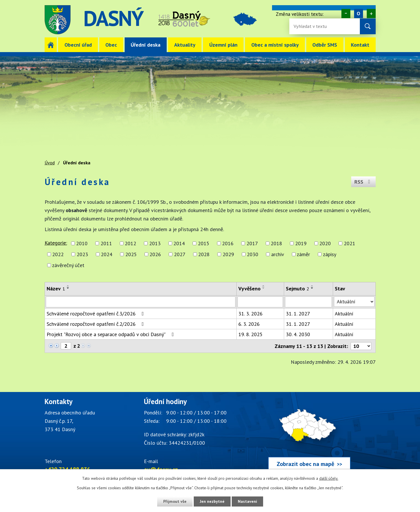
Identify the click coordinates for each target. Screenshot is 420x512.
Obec (111, 45)
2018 (276, 243)
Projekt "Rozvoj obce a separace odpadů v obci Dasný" (111, 334)
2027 (180, 254)
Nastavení (247, 501)
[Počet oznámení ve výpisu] (361, 346)
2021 (349, 243)
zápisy (330, 254)
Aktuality (185, 45)
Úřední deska (146, 45)
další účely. (329, 478)
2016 (228, 243)
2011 (106, 243)
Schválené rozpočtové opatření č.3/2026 (96, 314)
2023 (82, 254)
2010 (82, 243)
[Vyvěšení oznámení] (260, 302)
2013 (155, 243)
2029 (228, 254)
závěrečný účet (68, 265)
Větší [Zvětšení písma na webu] (371, 14)
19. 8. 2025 (250, 334)
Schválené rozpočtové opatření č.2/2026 (96, 324)
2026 (155, 254)
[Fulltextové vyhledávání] (312, 26)
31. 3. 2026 (250, 314)
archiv (278, 254)
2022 (58, 254)
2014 (179, 243)
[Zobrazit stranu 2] (66, 346)
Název (56, 289)
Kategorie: (56, 243)
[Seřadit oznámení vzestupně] (68, 286)
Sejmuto (298, 289)
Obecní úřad (78, 45)
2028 (204, 254)
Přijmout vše (175, 501)
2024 (107, 254)
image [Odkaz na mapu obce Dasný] (246, 20)
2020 (325, 243)
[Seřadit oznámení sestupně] (68, 288)
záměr (303, 254)
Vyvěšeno (249, 289)
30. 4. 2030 (298, 334)
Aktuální (344, 314)
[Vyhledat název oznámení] (141, 302)
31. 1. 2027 (298, 314)
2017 (252, 243)
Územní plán (223, 45)
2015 (204, 243)
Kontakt (360, 45)
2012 (130, 243)
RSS (363, 182)
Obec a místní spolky (275, 45)
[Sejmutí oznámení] (308, 302)
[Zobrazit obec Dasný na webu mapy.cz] (309, 435)
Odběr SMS (325, 45)
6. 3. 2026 (249, 324)
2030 (252, 254)
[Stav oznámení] (354, 302)
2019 (301, 243)
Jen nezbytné (212, 501)
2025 (131, 254)
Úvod (51, 45)
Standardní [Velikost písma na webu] (358, 14)
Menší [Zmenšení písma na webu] (346, 14)
